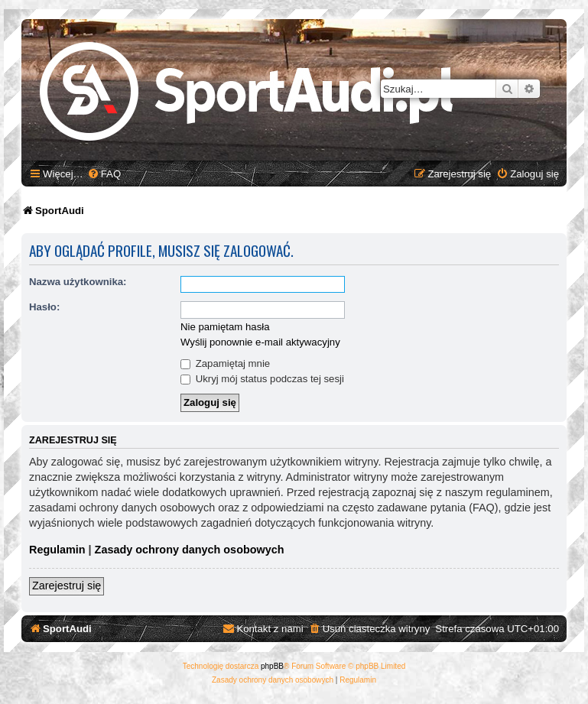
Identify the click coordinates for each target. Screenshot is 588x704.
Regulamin (57, 550)
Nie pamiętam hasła (225, 327)
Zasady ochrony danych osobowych (190, 550)
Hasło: (44, 307)
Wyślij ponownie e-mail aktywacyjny (260, 342)
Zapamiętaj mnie (225, 363)
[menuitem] (104, 174)
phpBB (272, 666)
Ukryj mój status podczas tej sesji (262, 379)
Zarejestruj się (67, 586)
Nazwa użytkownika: (78, 282)
